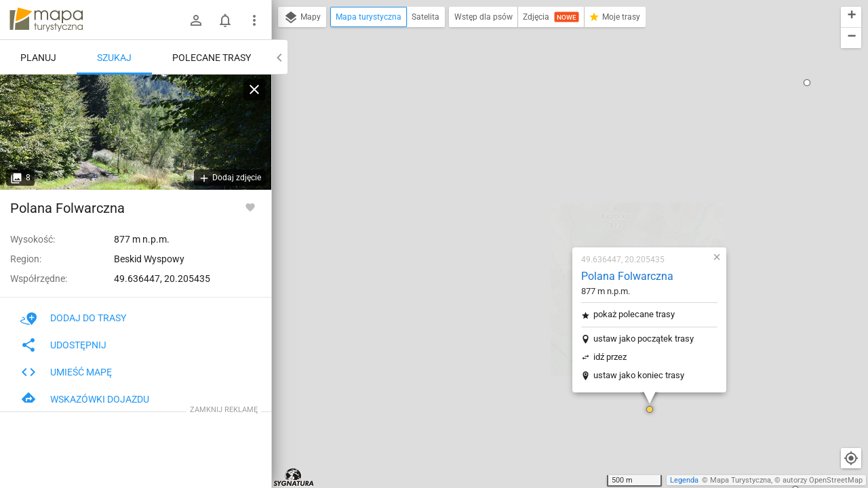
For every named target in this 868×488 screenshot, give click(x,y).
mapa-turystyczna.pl (46, 20)
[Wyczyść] (254, 89)
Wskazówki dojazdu (85, 399)
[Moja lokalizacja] (851, 458)
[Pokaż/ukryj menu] (254, 20)
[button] (570, 244)
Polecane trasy (212, 58)
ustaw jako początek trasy (564, 173)
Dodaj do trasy (73, 318)
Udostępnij (63, 345)
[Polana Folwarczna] (136, 132)
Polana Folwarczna (547, 111)
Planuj (38, 58)
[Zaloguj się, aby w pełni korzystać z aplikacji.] (250, 207)
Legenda (684, 480)
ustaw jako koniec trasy (559, 210)
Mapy (302, 18)
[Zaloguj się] (196, 20)
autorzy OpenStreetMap (823, 480)
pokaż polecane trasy (554, 149)
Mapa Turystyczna (741, 480)
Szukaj (114, 58)
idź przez (530, 191)
